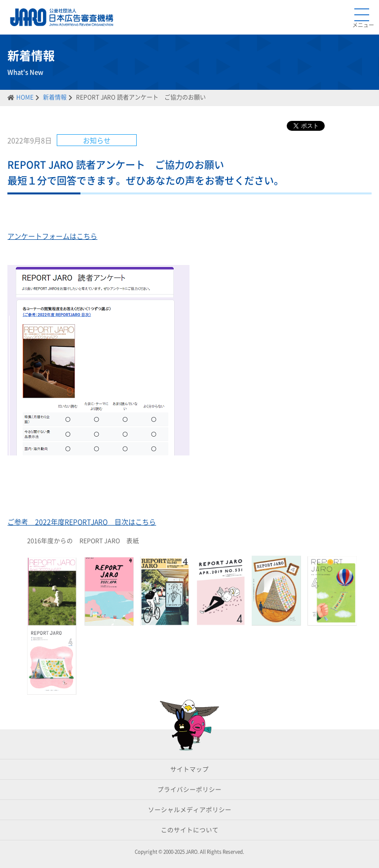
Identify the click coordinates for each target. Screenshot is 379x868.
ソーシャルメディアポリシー (190, 810)
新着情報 (55, 97)
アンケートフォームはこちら (52, 236)
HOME (25, 97)
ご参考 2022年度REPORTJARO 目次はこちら (82, 522)
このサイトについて (190, 830)
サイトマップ (189, 769)
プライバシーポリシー (189, 789)
